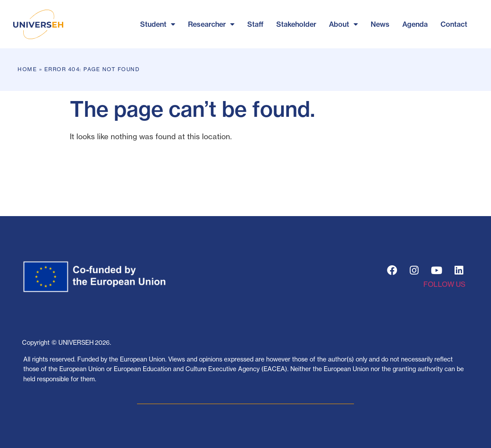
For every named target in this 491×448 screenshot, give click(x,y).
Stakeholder (296, 24)
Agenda (415, 24)
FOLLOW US (444, 284)
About (343, 24)
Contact (454, 24)
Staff (255, 24)
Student (158, 24)
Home (27, 69)
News (380, 24)
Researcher (211, 24)
